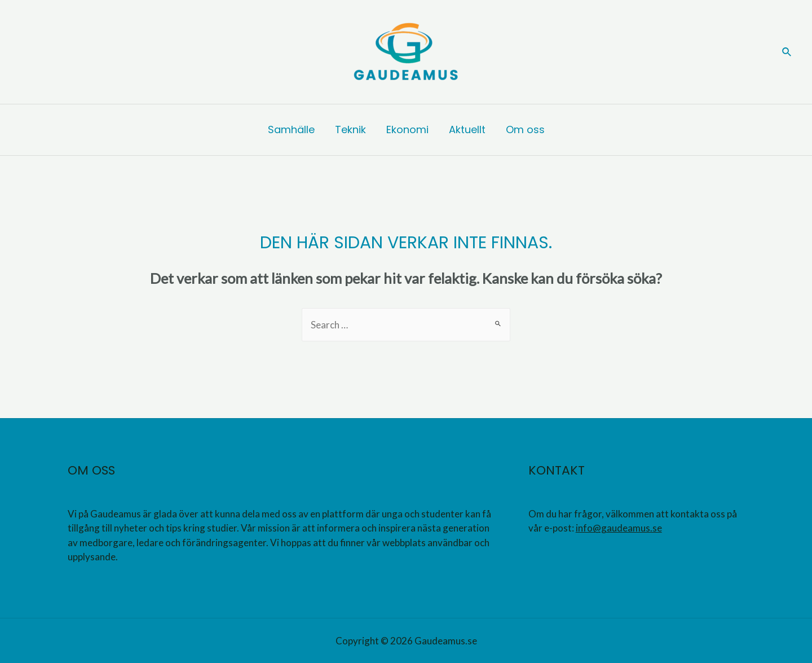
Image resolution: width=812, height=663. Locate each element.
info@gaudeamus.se (619, 528)
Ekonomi (407, 129)
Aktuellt (467, 129)
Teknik (350, 129)
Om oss (525, 129)
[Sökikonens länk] (787, 52)
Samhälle (291, 129)
